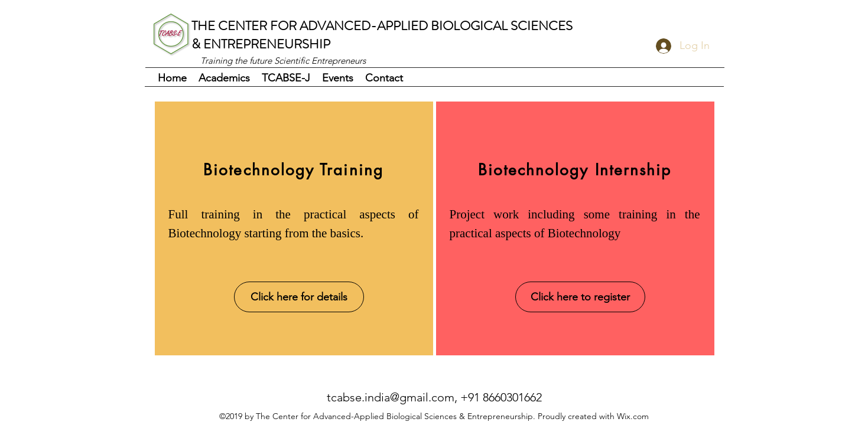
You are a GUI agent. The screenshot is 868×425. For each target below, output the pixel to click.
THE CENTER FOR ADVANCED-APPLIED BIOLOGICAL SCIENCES (382, 26)
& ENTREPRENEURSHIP (261, 44)
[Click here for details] (299, 297)
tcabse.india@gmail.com (391, 397)
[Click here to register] (580, 297)
